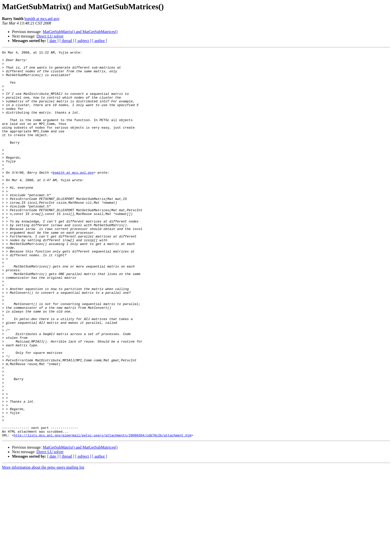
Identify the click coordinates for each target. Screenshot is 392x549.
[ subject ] (83, 41)
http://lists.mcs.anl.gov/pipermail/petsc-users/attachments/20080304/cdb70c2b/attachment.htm (102, 512)
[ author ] (100, 41)
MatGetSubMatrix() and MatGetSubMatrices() (80, 32)
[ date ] (53, 41)
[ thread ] (67, 41)
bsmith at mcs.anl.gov (42, 19)
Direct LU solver (50, 36)
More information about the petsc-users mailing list (43, 545)
